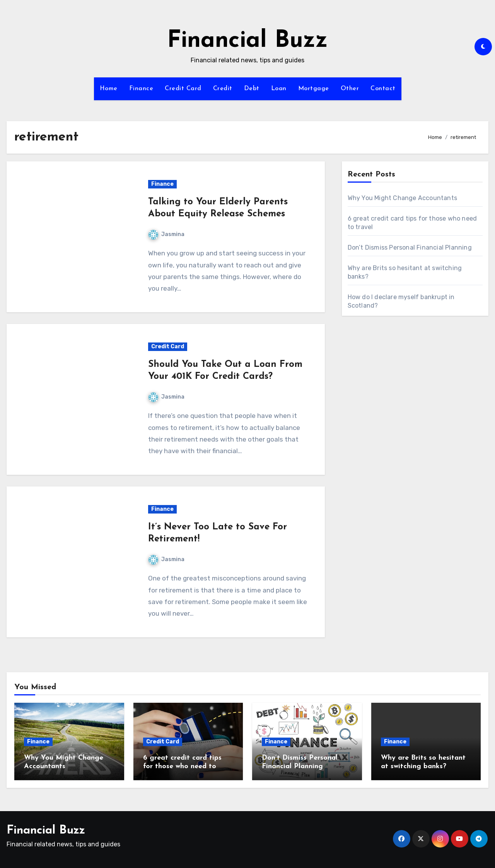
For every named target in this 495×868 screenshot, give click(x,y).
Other (350, 89)
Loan (279, 89)
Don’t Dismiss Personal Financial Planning (410, 247)
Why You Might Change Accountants (402, 198)
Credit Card (183, 89)
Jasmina (166, 234)
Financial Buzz (247, 41)
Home (109, 89)
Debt (252, 89)
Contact (383, 89)
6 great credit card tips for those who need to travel (182, 766)
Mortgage (314, 89)
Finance (141, 89)
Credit (223, 89)
